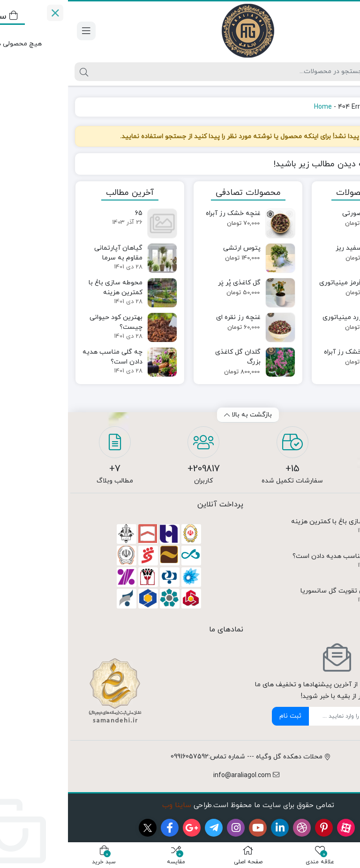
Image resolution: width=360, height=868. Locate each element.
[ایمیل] (279, 716)
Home (255, 107)
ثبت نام (222, 716)
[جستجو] (160, 72)
